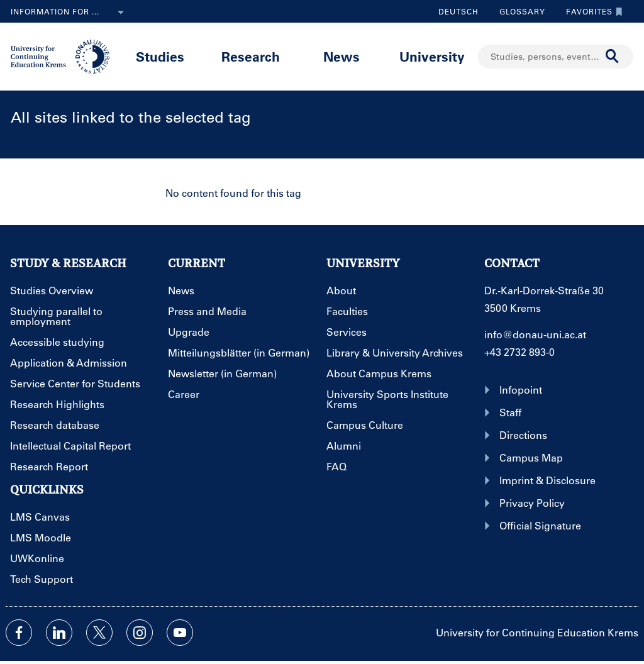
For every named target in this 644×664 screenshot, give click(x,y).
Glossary (518, 11)
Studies (160, 56)
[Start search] (613, 57)
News (341, 56)
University (432, 56)
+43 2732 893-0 (519, 352)
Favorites (591, 11)
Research (251, 56)
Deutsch (458, 11)
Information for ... (70, 13)
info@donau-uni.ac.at (535, 334)
